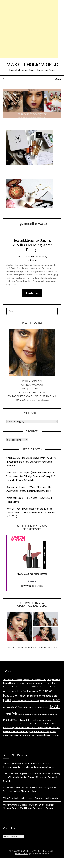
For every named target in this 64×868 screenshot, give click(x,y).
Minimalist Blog (23, 853)
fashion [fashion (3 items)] (6, 691)
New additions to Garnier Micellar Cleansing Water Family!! (32, 245)
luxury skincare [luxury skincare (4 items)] (46, 701)
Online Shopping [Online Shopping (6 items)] (26, 731)
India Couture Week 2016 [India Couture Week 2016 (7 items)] (31, 691)
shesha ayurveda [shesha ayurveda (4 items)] (11, 735)
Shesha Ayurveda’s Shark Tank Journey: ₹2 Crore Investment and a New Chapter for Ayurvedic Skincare (31, 461)
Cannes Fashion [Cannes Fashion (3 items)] (9, 687)
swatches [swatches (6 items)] (43, 735)
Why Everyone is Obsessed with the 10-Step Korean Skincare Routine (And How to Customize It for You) (31, 512)
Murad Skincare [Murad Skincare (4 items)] (20, 724)
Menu (58, 79)
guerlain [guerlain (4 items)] (13, 691)
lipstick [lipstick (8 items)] (7, 700)
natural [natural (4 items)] (40, 724)
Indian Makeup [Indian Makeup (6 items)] (26, 696)
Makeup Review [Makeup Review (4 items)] (35, 720)
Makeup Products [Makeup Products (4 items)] (20, 720)
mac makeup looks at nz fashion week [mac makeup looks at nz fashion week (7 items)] (37, 714)
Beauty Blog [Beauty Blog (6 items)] (47, 679)
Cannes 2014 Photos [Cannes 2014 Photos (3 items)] (31, 683)
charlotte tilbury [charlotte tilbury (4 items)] (43, 687)
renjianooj (32, 260)
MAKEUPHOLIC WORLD (32, 65)
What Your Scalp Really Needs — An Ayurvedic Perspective (32, 798)
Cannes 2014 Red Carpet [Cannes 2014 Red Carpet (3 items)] (49, 683)
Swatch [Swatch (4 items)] (35, 735)
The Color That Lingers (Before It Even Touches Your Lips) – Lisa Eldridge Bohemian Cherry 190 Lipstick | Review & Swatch (31, 476)
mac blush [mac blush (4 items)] (7, 707)
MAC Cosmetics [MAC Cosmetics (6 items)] (20, 707)
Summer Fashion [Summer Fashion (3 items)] (25, 735)
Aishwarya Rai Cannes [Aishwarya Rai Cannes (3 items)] (31, 680)
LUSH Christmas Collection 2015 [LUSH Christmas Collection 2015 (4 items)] (26, 701)
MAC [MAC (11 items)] (56, 700)
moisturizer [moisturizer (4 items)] (8, 724)
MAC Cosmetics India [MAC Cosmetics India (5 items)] (39, 707)
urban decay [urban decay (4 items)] (53, 735)
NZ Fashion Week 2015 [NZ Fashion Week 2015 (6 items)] (27, 727)
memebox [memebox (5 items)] (47, 720)
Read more (32, 293)
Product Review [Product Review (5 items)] (42, 731)
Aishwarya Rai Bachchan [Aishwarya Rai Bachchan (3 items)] (13, 680)
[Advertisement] (29, 29)
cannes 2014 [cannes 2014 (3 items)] (18, 683)
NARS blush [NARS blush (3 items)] (32, 724)
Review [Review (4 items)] (53, 732)
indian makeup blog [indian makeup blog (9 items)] (45, 696)
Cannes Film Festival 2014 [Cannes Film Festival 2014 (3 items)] (26, 687)
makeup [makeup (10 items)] (8, 720)
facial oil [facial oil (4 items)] (54, 687)
